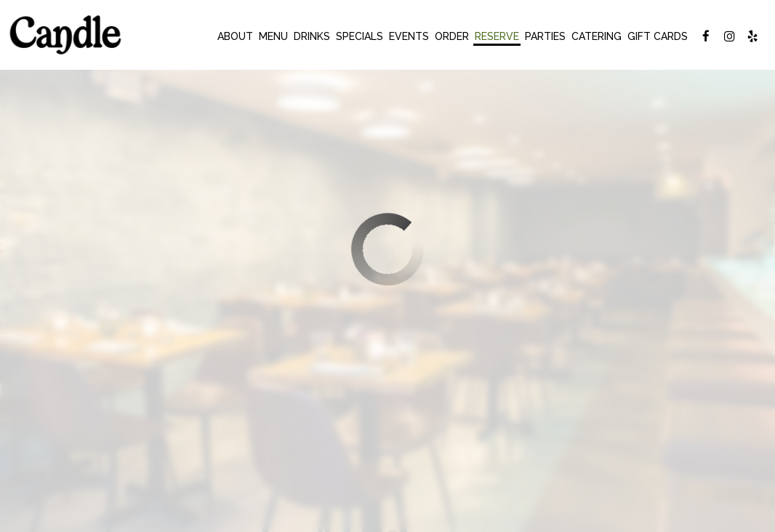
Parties (545, 36)
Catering (597, 36)
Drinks (312, 36)
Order (452, 36)
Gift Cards (658, 36)
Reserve (497, 36)
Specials (360, 36)
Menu (273, 36)
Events (409, 36)
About (235, 36)
